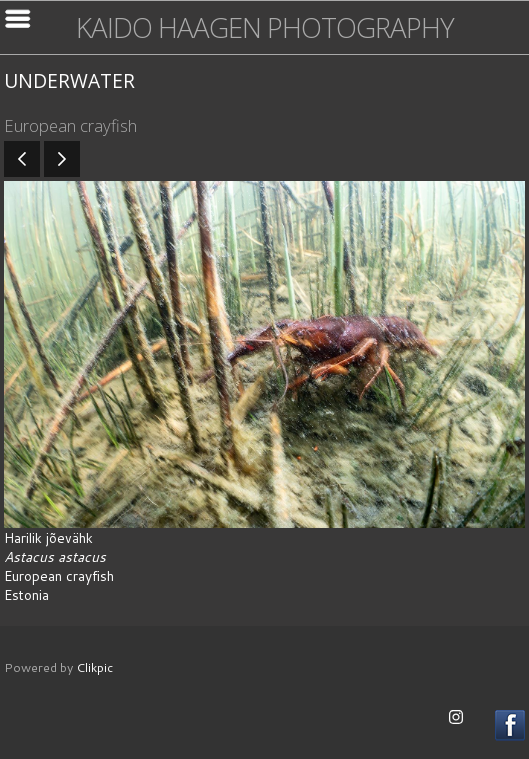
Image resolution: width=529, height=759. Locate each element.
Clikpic (94, 667)
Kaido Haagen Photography (265, 27)
